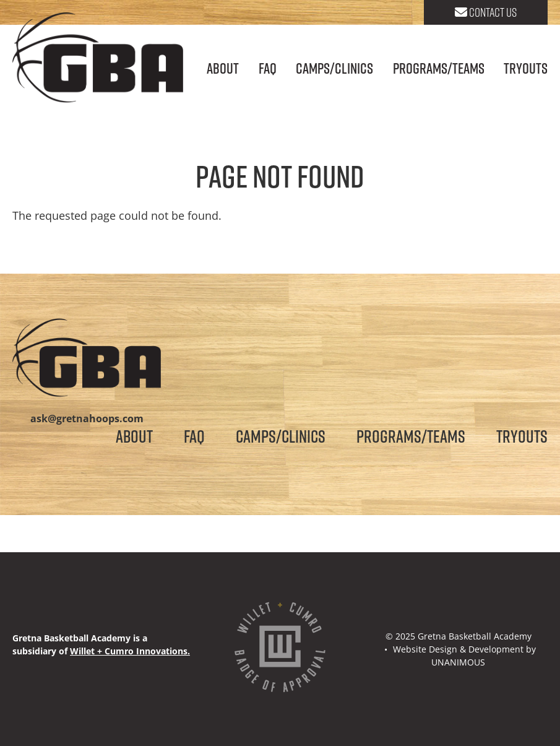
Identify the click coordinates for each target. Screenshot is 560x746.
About (223, 68)
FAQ (268, 68)
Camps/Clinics (334, 68)
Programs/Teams (439, 68)
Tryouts (526, 68)
